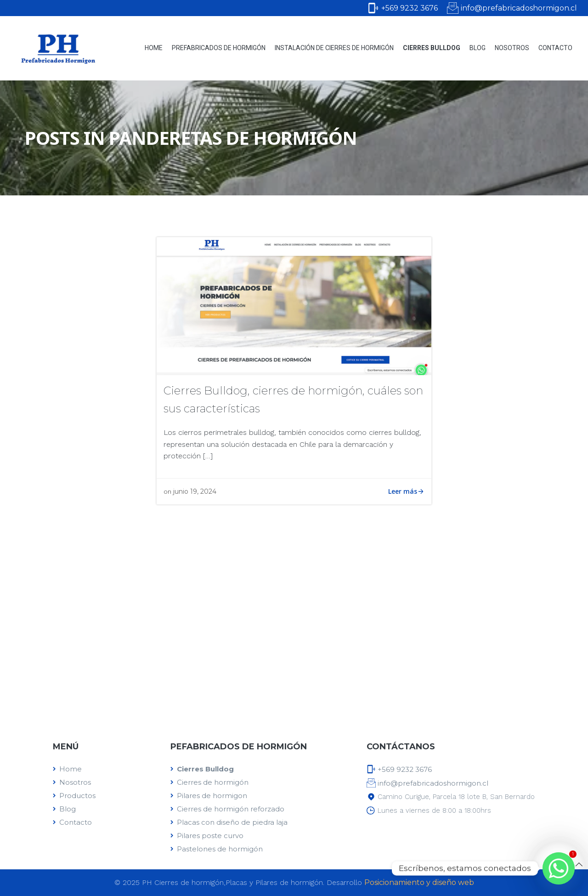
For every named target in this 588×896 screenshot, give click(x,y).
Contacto (555, 48)
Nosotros (512, 48)
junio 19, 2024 (195, 491)
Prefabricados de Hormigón (219, 48)
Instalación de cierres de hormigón (334, 48)
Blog (478, 48)
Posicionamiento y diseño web (419, 882)
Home (154, 48)
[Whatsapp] (559, 868)
